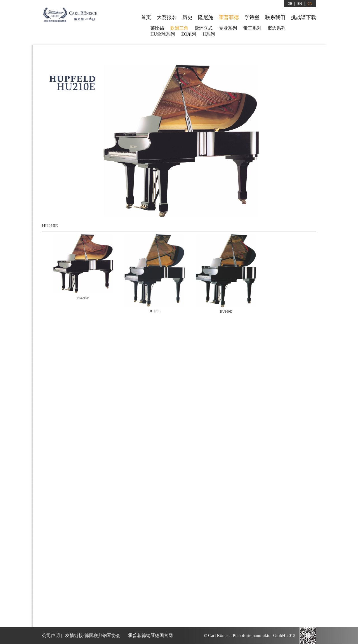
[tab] (83, 269)
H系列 (209, 34)
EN (300, 3)
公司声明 (51, 635)
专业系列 (228, 28)
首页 (146, 17)
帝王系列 (252, 28)
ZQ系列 (189, 34)
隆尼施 (206, 17)
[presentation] (83, 267)
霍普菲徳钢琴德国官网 (150, 635)
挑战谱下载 (303, 17)
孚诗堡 (252, 17)
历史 (187, 17)
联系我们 (275, 17)
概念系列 (277, 28)
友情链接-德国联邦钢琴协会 (93, 635)
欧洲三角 (179, 28)
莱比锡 (157, 28)
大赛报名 (167, 17)
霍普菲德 (229, 17)
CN (310, 3)
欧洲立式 (204, 28)
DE (290, 3)
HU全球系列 (163, 34)
